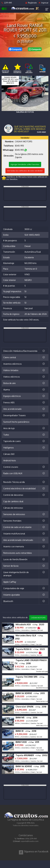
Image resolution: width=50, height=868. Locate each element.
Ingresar (44, 3)
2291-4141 (7, 3)
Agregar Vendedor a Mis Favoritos (25, 164)
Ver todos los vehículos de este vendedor (25, 171)
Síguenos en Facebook (36, 851)
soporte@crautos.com (30, 841)
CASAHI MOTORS (38, 618)
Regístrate (31, 3)
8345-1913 (20, 146)
